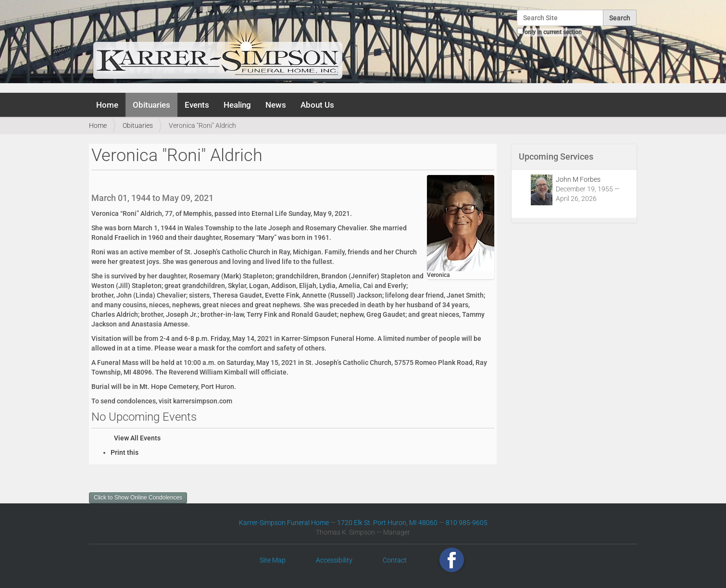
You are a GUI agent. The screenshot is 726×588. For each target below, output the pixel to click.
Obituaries (151, 105)
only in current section (553, 32)
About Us (317, 105)
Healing (237, 105)
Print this (125, 452)
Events (197, 105)
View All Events (137, 438)
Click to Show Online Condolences (138, 498)
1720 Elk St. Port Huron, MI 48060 (387, 523)
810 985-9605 (467, 523)
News (276, 105)
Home (107, 105)
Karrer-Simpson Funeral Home (284, 523)
